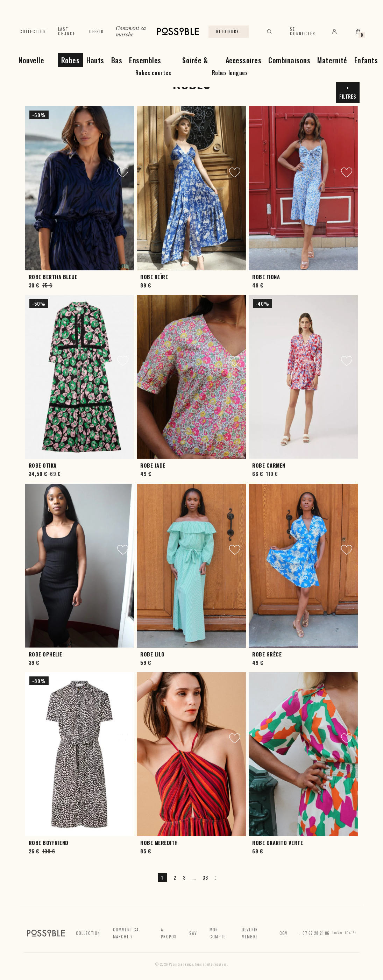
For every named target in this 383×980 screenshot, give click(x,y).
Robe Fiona (266, 277)
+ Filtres (348, 92)
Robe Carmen (269, 465)
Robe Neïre (154, 277)
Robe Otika (43, 465)
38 (205, 877)
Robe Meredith (159, 843)
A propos (169, 933)
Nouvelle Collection (29, 66)
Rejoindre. (229, 31)
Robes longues (230, 73)
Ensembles (145, 60)
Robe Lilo (153, 654)
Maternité (332, 60)
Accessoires (244, 60)
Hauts (95, 60)
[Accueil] (178, 31)
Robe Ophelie (45, 654)
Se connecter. (304, 31)
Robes (70, 60)
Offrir (97, 31)
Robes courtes (153, 73)
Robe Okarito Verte (278, 843)
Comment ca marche (131, 31)
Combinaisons (289, 60)
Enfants (366, 60)
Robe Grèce (267, 654)
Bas (117, 60)
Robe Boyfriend (49, 843)
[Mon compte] (334, 31)
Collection (33, 31)
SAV (193, 933)
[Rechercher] (269, 31)
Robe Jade (153, 465)
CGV (284, 933)
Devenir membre (250, 933)
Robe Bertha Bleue (53, 277)
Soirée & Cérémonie (191, 66)
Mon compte (218, 933)
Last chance (67, 31)
